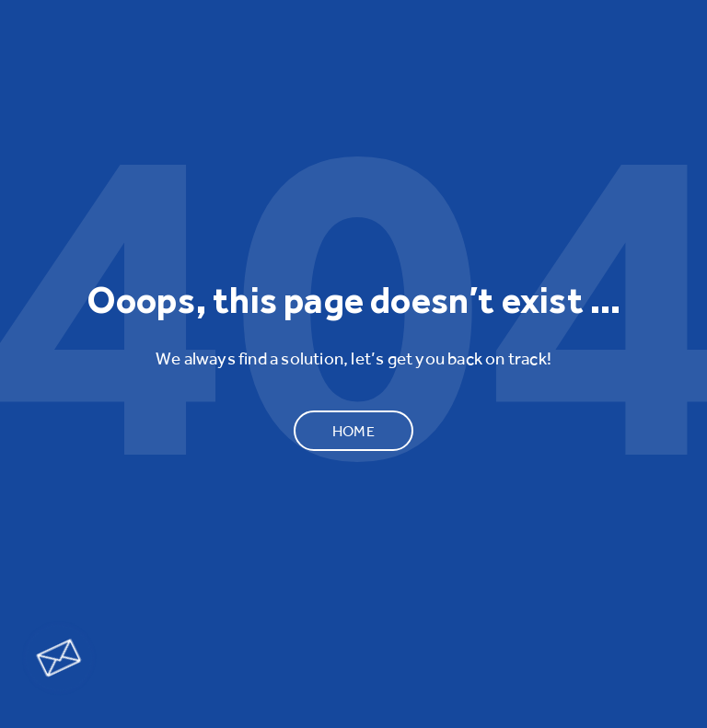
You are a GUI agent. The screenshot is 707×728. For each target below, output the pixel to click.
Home (353, 430)
